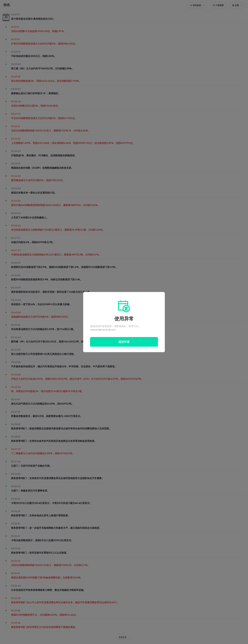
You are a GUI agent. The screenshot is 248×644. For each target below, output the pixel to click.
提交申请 (124, 342)
